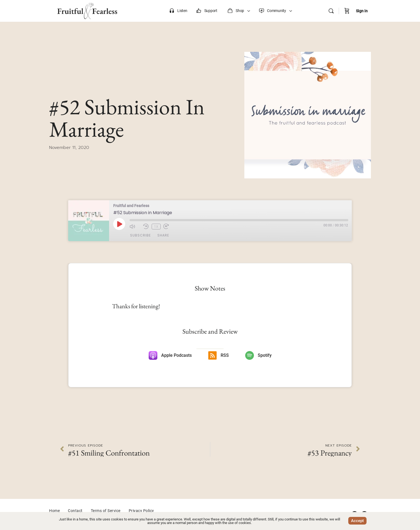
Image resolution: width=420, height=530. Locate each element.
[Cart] (347, 11)
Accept (357, 521)
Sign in (362, 11)
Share (163, 236)
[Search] (331, 11)
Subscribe (140, 236)
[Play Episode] (119, 224)
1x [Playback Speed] (156, 226)
